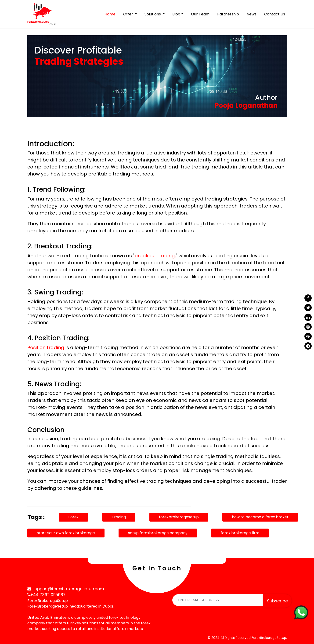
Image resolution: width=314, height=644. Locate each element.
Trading (119, 517)
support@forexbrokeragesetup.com (66, 589)
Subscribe (277, 601)
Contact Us (275, 14)
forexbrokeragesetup (179, 517)
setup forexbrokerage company (158, 533)
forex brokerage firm (240, 533)
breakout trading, (155, 256)
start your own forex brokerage (66, 533)
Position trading (46, 347)
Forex (73, 517)
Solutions (153, 14)
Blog (176, 14)
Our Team (200, 14)
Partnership (228, 14)
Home (111, 14)
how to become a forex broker (260, 517)
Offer (129, 14)
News (252, 14)
